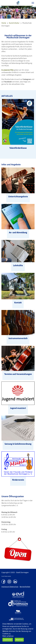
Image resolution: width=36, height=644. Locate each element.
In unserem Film (7, 70)
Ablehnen (19, 640)
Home (4, 23)
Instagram (27, 79)
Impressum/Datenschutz (10, 587)
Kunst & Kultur (14, 23)
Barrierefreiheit (25, 587)
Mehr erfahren (8, 636)
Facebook (8, 82)
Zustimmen (8, 640)
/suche (27, 3)
